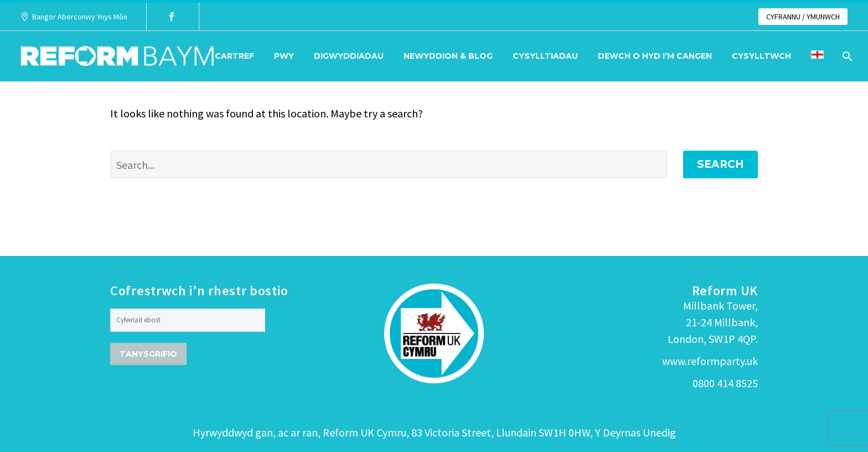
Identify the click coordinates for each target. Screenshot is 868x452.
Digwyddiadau (349, 56)
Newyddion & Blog (448, 56)
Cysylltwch (761, 56)
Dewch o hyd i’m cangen (655, 56)
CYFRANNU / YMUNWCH (803, 17)
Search (720, 164)
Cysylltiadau (545, 56)
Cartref (234, 56)
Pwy (284, 56)
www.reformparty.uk (710, 361)
